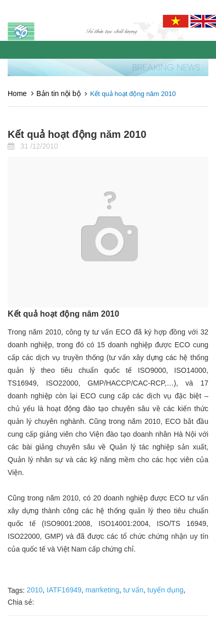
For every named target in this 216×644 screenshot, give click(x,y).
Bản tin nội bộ (58, 93)
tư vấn (133, 590)
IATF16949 (64, 590)
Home (17, 93)
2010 (34, 590)
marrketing (102, 590)
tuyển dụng (166, 590)
